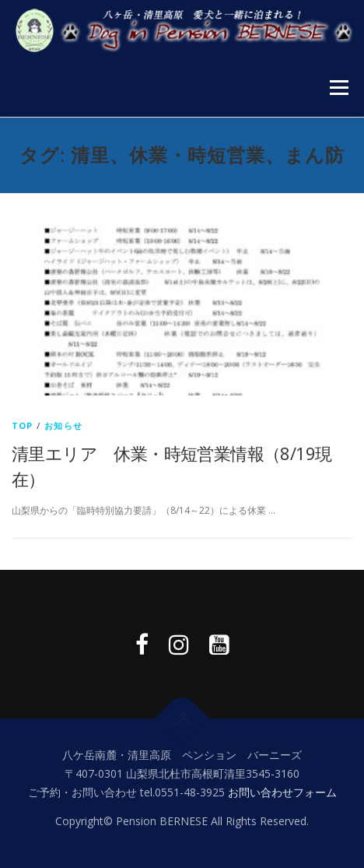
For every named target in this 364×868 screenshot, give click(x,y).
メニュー (339, 88)
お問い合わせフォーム (282, 792)
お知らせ (63, 425)
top (23, 425)
